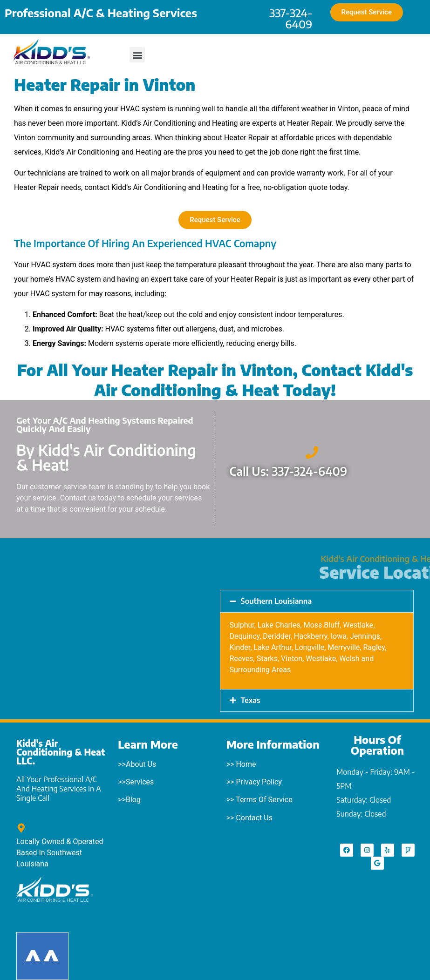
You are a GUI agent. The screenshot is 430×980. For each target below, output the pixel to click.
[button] (137, 55)
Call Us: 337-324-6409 (289, 471)
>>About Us (137, 764)
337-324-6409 (291, 18)
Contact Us (254, 818)
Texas (251, 700)
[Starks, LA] (113, 635)
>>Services (136, 782)
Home (246, 764)
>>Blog (129, 800)
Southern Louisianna (276, 601)
